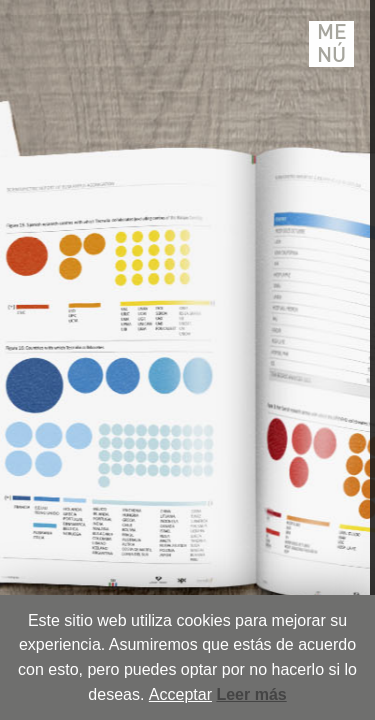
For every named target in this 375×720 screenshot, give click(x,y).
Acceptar (180, 694)
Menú (332, 44)
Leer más (251, 694)
